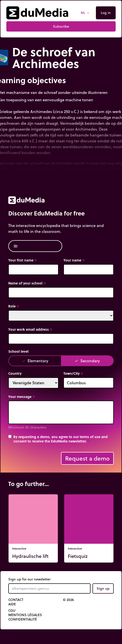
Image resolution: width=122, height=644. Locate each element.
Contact (16, 600)
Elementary (35, 361)
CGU (12, 610)
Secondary (87, 361)
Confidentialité (23, 619)
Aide (12, 604)
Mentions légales (25, 615)
